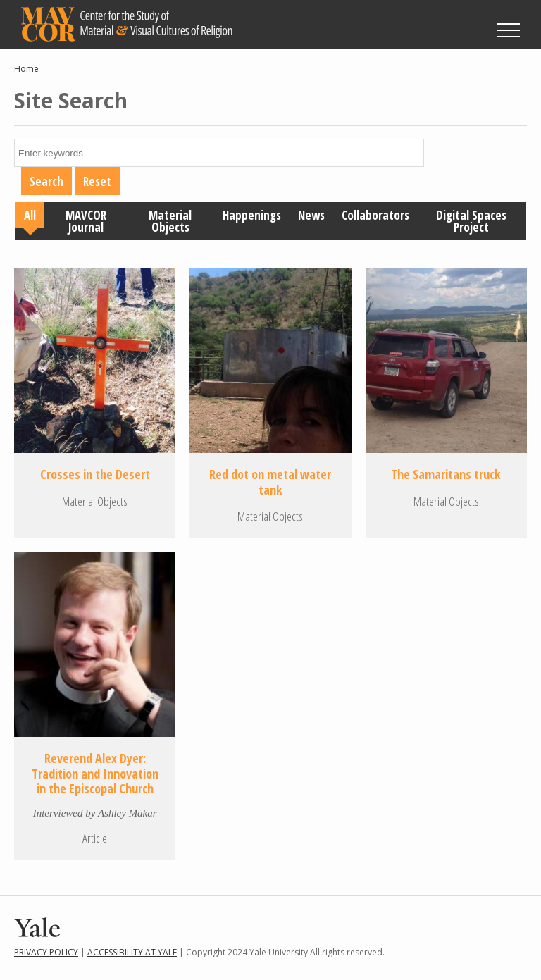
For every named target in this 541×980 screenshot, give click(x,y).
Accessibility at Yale (132, 952)
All (30, 215)
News (311, 215)
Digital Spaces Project (471, 221)
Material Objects (170, 221)
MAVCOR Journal (86, 221)
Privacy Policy (46, 952)
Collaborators (375, 215)
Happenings (252, 215)
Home (26, 69)
